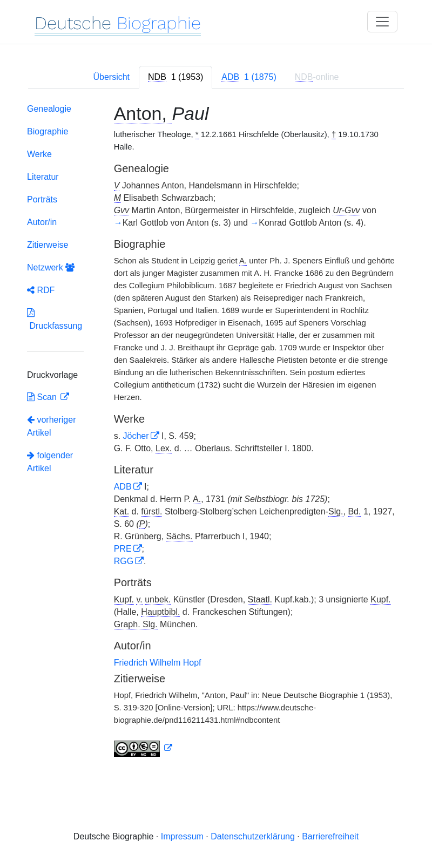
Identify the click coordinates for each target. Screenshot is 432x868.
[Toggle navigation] (382, 22)
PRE (123, 549)
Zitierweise (48, 245)
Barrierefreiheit (330, 836)
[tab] (175, 77)
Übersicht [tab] (111, 77)
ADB (123, 487)
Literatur (43, 177)
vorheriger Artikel (51, 426)
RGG (124, 561)
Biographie (48, 131)
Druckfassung (55, 319)
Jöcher (136, 436)
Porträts (42, 199)
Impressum (182, 836)
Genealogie (49, 109)
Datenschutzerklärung (253, 836)
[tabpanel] (216, 433)
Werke (39, 154)
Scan (43, 397)
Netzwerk (51, 267)
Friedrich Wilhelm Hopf (158, 663)
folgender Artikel (50, 462)
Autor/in (42, 222)
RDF (41, 290)
